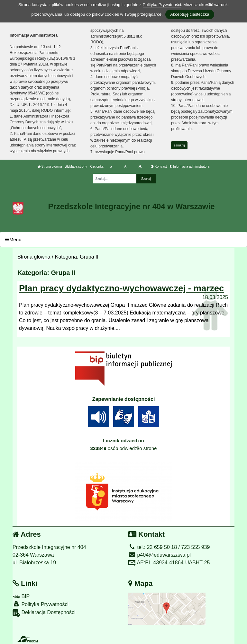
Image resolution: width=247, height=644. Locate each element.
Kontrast (159, 167)
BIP (21, 596)
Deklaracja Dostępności (44, 613)
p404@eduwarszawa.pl (160, 555)
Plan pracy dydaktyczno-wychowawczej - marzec (121, 288)
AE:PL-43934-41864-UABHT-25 (169, 563)
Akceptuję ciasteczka (190, 14)
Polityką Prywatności (162, 5)
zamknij (179, 145)
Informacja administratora (190, 167)
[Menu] (123, 239)
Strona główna (50, 167)
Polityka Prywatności (41, 604)
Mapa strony (76, 167)
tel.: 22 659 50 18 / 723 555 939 (169, 547)
